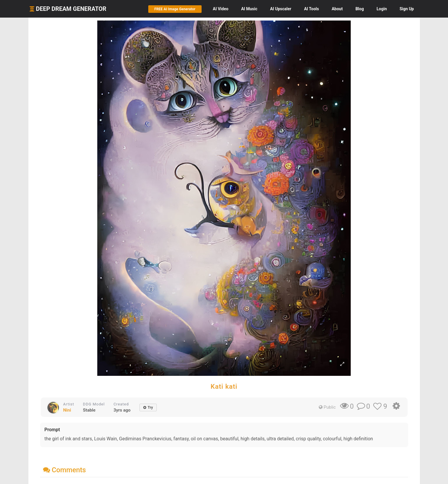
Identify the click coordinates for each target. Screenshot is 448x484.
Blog (360, 9)
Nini (67, 410)
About (337, 9)
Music (249, 9)
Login (382, 9)
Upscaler (281, 9)
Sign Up (407, 9)
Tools (312, 9)
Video (220, 9)
